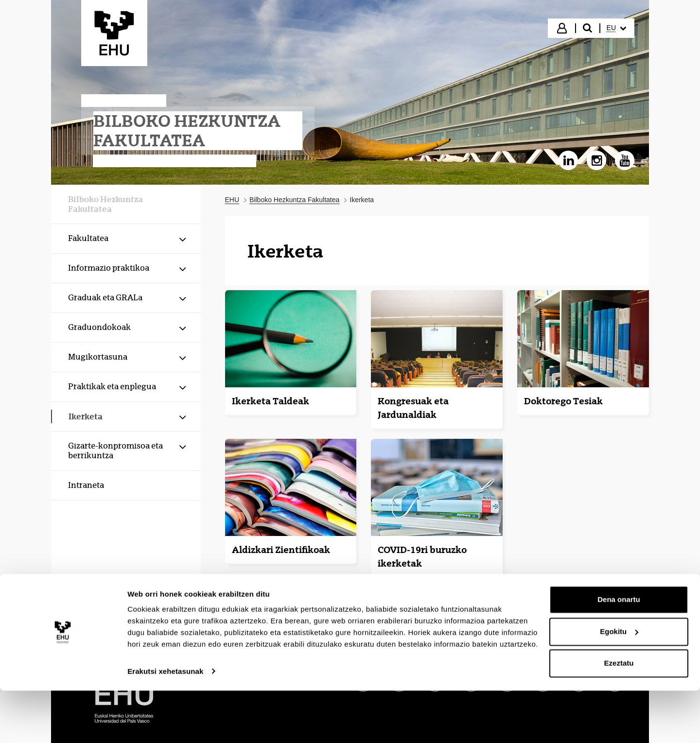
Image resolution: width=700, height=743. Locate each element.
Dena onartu (619, 652)
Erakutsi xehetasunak (165, 724)
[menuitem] (616, 28)
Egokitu (619, 684)
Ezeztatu (619, 716)
